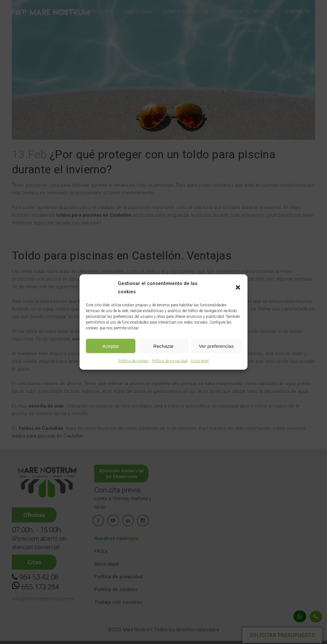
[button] (238, 288)
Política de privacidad (170, 361)
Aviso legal (200, 361)
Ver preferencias (216, 346)
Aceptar (111, 346)
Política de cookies (134, 361)
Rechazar (163, 346)
